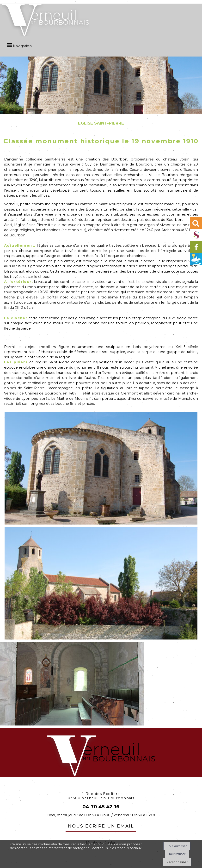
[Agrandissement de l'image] (101, 523)
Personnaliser (177, 862)
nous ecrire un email (101, 825)
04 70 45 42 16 (101, 807)
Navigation (22, 46)
